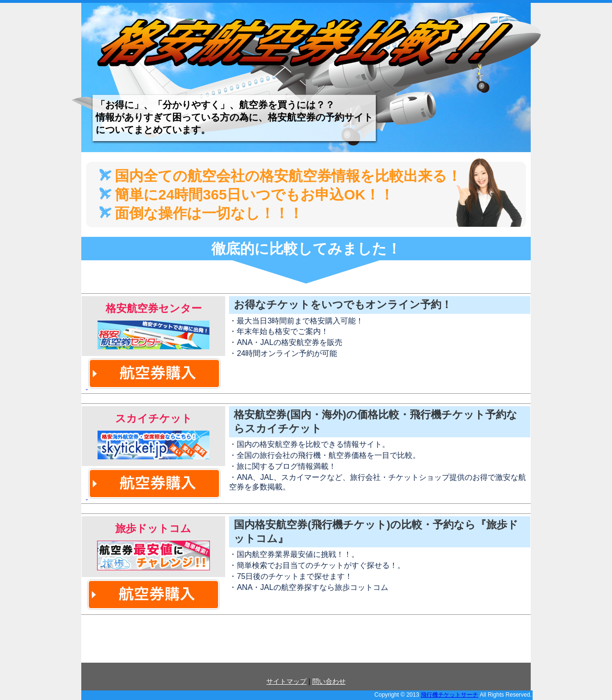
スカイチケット (153, 418)
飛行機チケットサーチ (449, 695)
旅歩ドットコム (153, 528)
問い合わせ (329, 681)
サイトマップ (286, 681)
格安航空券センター (153, 308)
